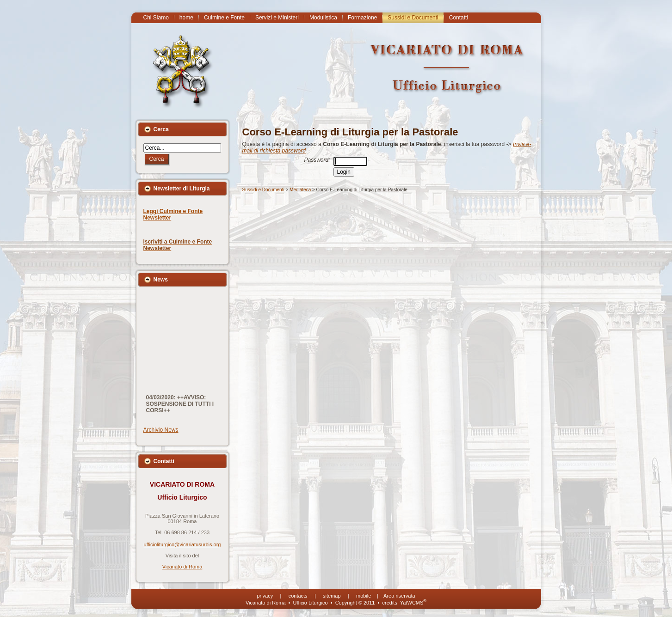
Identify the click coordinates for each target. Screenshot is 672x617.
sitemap (332, 596)
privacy (265, 596)
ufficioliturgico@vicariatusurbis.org (182, 544)
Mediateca (300, 190)
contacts (298, 596)
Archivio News (161, 430)
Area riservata (399, 596)
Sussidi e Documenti (263, 190)
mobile (364, 596)
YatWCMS (413, 603)
